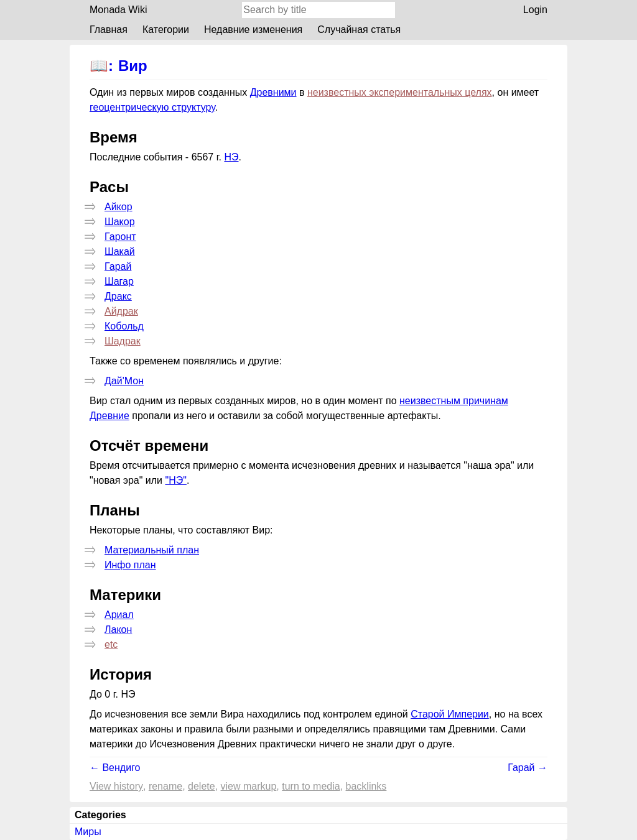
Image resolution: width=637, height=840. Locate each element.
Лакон (118, 630)
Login (535, 10)
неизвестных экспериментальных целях (400, 92)
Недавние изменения (253, 30)
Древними (273, 92)
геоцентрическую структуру (152, 107)
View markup (249, 786)
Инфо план (130, 565)
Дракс (118, 296)
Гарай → (528, 768)
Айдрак (121, 311)
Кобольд (124, 326)
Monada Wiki (118, 10)
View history (116, 786)
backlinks (366, 786)
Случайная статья (359, 30)
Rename (165, 786)
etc (111, 644)
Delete (202, 786)
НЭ (231, 157)
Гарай (118, 266)
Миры (88, 832)
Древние (109, 416)
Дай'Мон (124, 381)
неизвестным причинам (454, 401)
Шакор (120, 222)
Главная (109, 30)
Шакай (120, 252)
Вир (133, 66)
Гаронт (120, 237)
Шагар (119, 281)
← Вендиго (115, 768)
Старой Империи (450, 714)
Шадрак (123, 341)
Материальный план (152, 550)
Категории (166, 30)
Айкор (119, 207)
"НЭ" (175, 480)
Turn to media (311, 786)
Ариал (119, 615)
